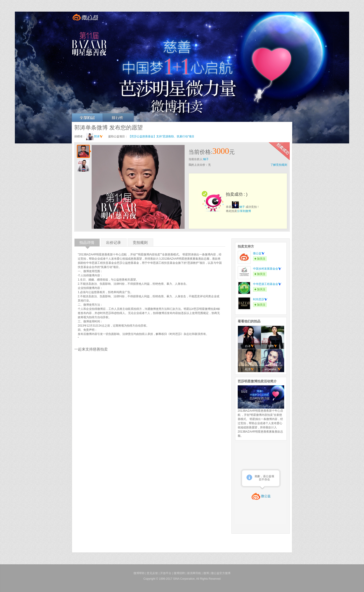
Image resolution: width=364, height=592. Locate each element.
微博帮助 (139, 573)
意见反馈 (152, 573)
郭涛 (98, 136)
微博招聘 (179, 573)
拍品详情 (87, 243)
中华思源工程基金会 (267, 284)
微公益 (259, 253)
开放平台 (166, 573)
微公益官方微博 (221, 573)
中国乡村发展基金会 (267, 269)
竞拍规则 (140, 243)
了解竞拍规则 (279, 165)
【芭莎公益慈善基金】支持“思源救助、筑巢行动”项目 (161, 136)
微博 (206, 573)
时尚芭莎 (260, 299)
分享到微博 (244, 211)
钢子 (206, 159)
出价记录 (114, 243)
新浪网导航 (194, 573)
